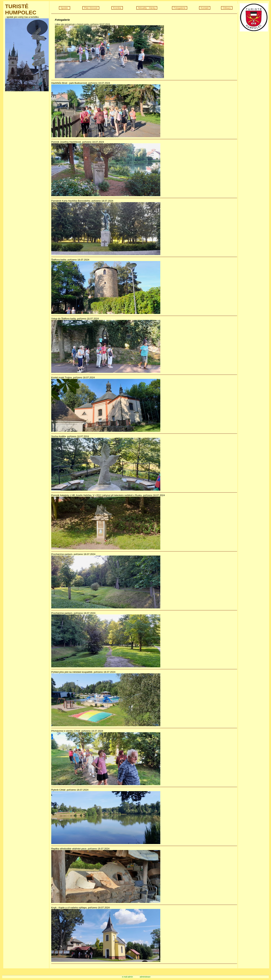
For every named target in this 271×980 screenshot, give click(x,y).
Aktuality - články (147, 8)
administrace (145, 977)
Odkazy (227, 8)
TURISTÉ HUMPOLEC (21, 9)
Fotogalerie (180, 8)
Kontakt (205, 8)
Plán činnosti (91, 8)
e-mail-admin (127, 977)
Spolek (65, 8)
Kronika (117, 8)
